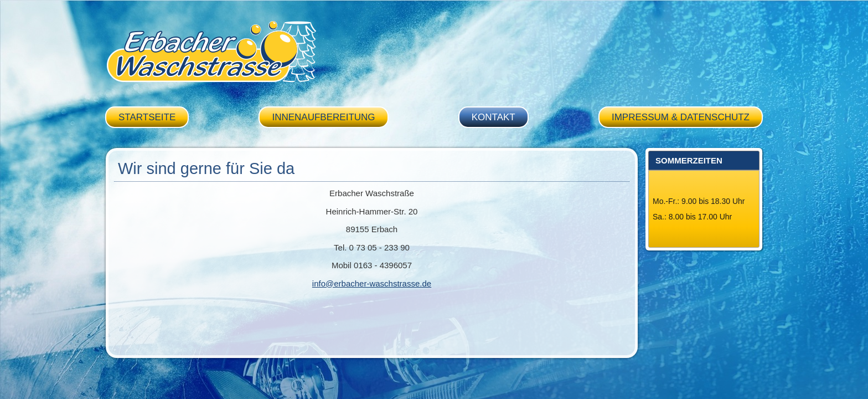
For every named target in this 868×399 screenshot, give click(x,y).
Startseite (147, 117)
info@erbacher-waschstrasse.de (372, 283)
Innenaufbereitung (323, 117)
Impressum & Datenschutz (681, 117)
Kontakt (494, 117)
